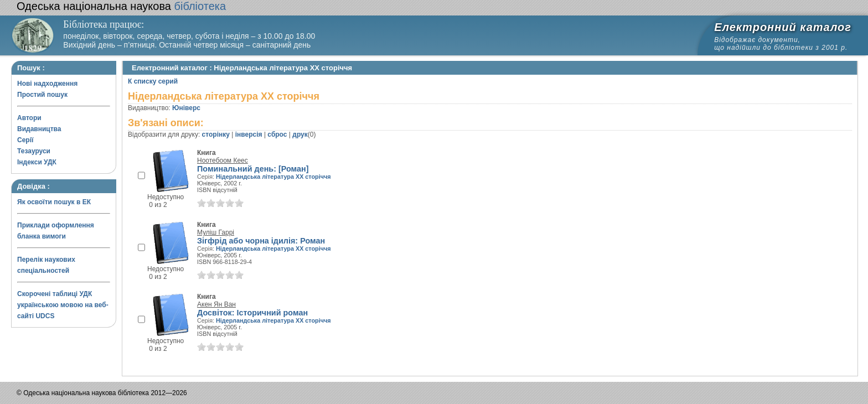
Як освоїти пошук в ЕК (54, 202)
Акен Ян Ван (216, 304)
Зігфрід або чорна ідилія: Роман (261, 241)
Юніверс (186, 108)
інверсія (249, 134)
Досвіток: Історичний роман (252, 313)
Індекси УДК (37, 162)
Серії (25, 140)
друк (300, 134)
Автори (29, 118)
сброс (277, 134)
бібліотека (121, 6)
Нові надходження (47, 84)
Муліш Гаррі (216, 232)
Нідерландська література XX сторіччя (273, 177)
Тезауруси (34, 151)
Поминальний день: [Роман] (253, 169)
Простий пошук (42, 95)
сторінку (216, 134)
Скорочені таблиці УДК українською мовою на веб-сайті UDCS (63, 305)
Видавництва (39, 129)
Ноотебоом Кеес (223, 160)
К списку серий (153, 81)
